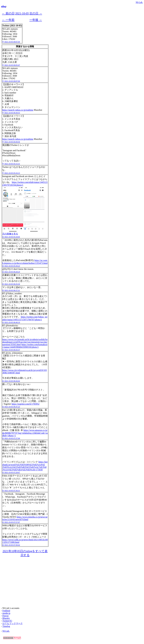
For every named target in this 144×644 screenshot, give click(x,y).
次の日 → (36, 13)
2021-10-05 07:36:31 (12, 490)
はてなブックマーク (13, 623)
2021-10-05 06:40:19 (12, 322)
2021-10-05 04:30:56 (12, 142)
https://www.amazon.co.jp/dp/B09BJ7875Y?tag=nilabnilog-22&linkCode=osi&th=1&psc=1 (25, 433)
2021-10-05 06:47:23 (12, 407)
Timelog (6, 626)
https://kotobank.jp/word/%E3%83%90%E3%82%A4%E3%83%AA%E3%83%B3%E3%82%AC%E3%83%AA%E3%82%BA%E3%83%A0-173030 (25, 466)
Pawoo (5, 616)
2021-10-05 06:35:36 (12, 284)
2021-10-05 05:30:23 (12, 266)
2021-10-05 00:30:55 (12, 113)
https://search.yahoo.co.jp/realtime (18, 110)
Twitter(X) (7, 621)
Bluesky (6, 618)
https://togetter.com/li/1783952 (25, 404)
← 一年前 (8, 20)
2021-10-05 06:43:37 (12, 350)
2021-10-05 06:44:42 (12, 381)
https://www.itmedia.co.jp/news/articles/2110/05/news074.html (25, 518)
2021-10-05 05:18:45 (12, 237)
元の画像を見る (10, 234)
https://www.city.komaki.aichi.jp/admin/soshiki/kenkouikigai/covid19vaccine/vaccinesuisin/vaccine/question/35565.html (25, 342)
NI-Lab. (139, 2)
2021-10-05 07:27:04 (12, 438)
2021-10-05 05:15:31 (12, 164)
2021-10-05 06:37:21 (12, 290)
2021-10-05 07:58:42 (12, 545)
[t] (3, 42)
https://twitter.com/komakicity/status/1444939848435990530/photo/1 (25, 346)
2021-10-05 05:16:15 (12, 173)
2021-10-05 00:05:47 (12, 65)
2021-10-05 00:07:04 (12, 42)
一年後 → (36, 20)
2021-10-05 (22, 13)
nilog (4, 6)
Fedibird (6, 611)
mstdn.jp (6, 613)
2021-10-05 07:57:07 (12, 522)
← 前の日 (8, 13)
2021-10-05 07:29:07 (12, 472)
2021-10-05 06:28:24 (12, 272)
